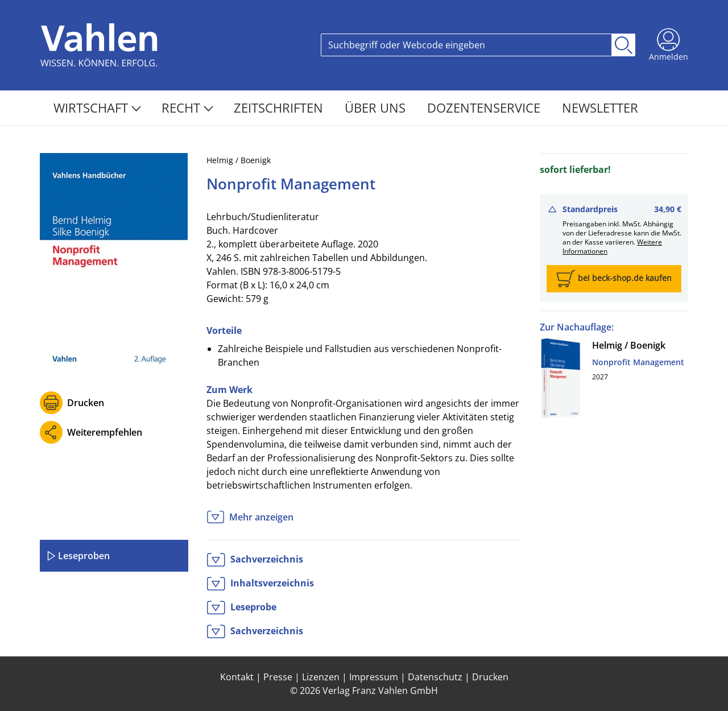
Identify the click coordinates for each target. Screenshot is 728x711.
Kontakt (237, 677)
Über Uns (377, 108)
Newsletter (600, 108)
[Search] (466, 45)
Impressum (374, 677)
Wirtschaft (97, 108)
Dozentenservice (485, 108)
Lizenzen (321, 677)
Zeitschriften (280, 108)
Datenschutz (435, 677)
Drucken (86, 403)
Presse (278, 677)
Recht (187, 108)
